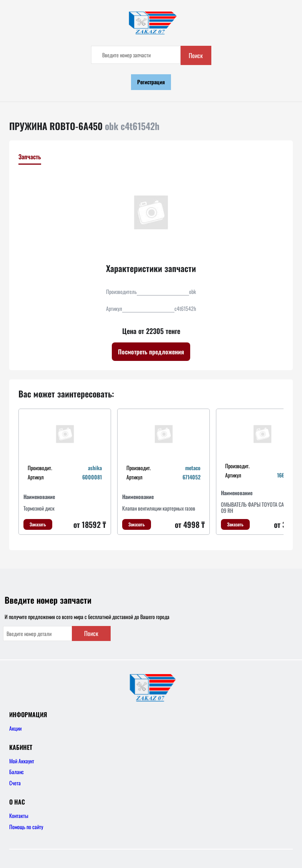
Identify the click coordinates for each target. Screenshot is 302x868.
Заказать (38, 524)
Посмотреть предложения (151, 352)
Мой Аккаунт (22, 761)
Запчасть (30, 157)
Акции (15, 728)
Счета (15, 783)
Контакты (19, 815)
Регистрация (151, 82)
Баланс (17, 772)
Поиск (196, 55)
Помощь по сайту (26, 827)
